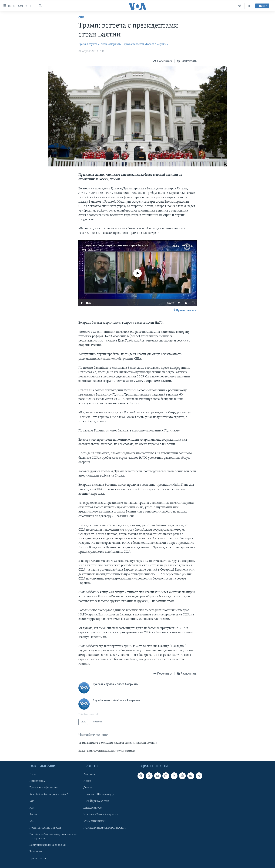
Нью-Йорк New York (96, 801)
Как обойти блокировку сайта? (49, 794)
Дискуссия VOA (93, 808)
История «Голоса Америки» (101, 814)
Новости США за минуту (99, 794)
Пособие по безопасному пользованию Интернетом (53, 836)
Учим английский (95, 821)
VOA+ (33, 801)
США (81, 18)
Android (34, 814)
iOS (32, 808)
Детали (88, 788)
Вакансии (36, 852)
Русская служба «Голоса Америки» (100, 44)
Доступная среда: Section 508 (48, 845)
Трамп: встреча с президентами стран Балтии (115, 246)
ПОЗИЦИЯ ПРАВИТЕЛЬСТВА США (104, 828)
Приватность (38, 858)
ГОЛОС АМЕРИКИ (96, 250)
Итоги (87, 781)
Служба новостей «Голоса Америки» (145, 44)
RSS (32, 821)
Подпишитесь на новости (45, 828)
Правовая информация (44, 788)
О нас (33, 774)
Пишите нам (37, 781)
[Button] (163, 61)
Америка (89, 774)
